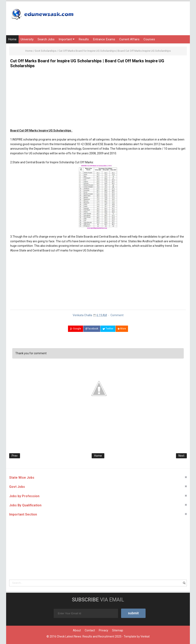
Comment (117, 315)
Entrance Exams (104, 39)
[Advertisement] (98, 100)
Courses (149, 39)
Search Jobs (46, 39)
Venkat (145, 636)
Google (76, 329)
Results (84, 39)
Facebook (92, 329)
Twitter (108, 329)
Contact (90, 630)
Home (12, 39)
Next (181, 456)
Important (67, 39)
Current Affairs (129, 39)
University (27, 39)
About (77, 630)
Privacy (104, 630)
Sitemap (118, 630)
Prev (15, 456)
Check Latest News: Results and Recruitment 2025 (89, 636)
